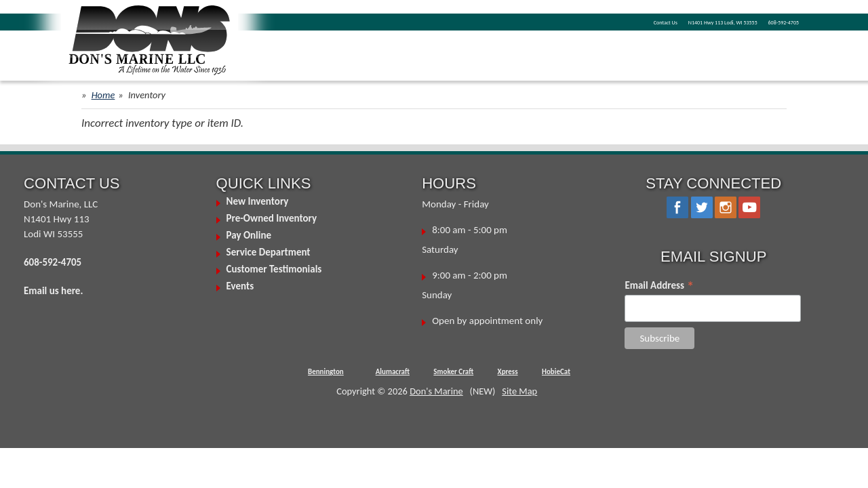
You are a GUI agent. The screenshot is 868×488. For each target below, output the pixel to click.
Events (240, 286)
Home (103, 95)
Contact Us (568, 21)
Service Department (269, 252)
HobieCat (556, 372)
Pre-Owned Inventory (272, 218)
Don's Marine (436, 391)
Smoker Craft (453, 372)
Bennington (326, 372)
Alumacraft (393, 372)
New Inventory (258, 201)
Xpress (508, 372)
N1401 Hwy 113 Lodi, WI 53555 (666, 21)
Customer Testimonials (274, 269)
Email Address (659, 285)
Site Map (519, 391)
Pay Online (249, 235)
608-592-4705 (770, 21)
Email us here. (53, 291)
